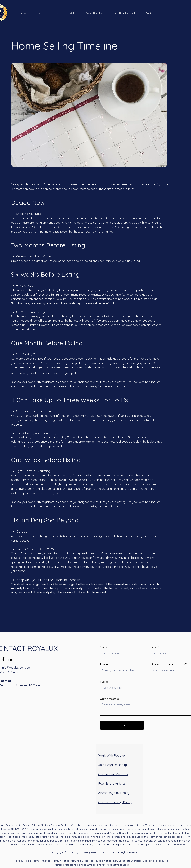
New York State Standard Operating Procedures (141, 861)
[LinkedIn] (10, 659)
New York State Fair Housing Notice (91, 861)
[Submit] (122, 725)
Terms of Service (42, 861)
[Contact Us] (152, 13)
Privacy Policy (23, 861)
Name (103, 647)
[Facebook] (3, 659)
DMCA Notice (62, 861)
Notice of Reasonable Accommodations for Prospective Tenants (92, 865)
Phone (104, 664)
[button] (39, 13)
